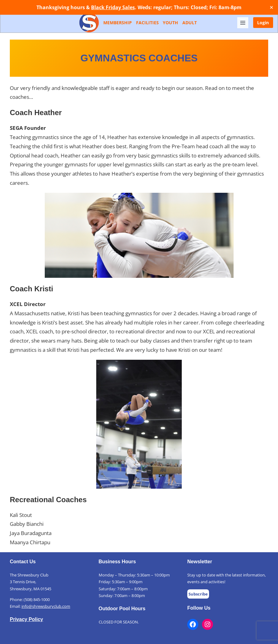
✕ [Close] (271, 8)
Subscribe (198, 594)
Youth (170, 23)
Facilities (147, 23)
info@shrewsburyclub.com (46, 606)
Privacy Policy (27, 619)
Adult (190, 23)
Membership (118, 23)
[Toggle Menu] (243, 23)
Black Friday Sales (113, 7)
